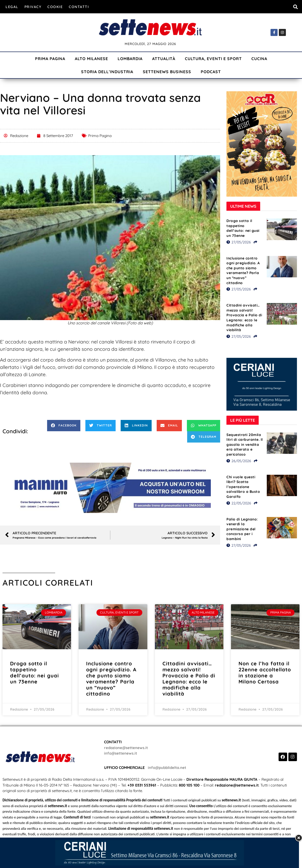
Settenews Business (167, 72)
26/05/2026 (239, 461)
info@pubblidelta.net (167, 768)
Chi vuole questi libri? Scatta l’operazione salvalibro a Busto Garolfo (243, 487)
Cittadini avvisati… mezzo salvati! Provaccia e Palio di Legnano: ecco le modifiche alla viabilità (244, 318)
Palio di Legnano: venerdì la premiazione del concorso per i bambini (242, 529)
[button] (295, 7)
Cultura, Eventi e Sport (213, 59)
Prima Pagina (50, 59)
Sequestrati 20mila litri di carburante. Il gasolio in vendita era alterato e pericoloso (245, 445)
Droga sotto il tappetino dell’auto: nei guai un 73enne (243, 228)
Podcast (211, 72)
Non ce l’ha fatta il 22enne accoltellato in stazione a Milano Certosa (265, 672)
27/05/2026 (239, 242)
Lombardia (130, 59)
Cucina (259, 59)
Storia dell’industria (107, 72)
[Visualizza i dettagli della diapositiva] (110, 488)
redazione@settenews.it (126, 748)
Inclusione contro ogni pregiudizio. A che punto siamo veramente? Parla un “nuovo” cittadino (243, 271)
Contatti (79, 7)
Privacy (33, 7)
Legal (12, 7)
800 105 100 (189, 785)
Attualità (164, 59)
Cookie (55, 7)
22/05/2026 (239, 503)
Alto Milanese (91, 59)
